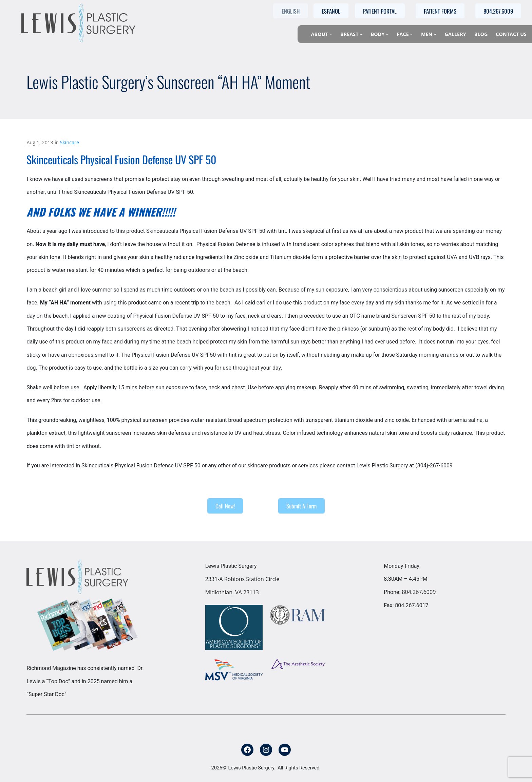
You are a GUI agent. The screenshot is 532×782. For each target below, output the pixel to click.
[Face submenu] (411, 34)
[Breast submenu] (361, 34)
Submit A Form (301, 506)
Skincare (69, 142)
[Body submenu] (387, 34)
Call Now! (225, 506)
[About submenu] (331, 34)
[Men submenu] (435, 34)
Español (331, 11)
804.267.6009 (419, 592)
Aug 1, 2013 (40, 142)
